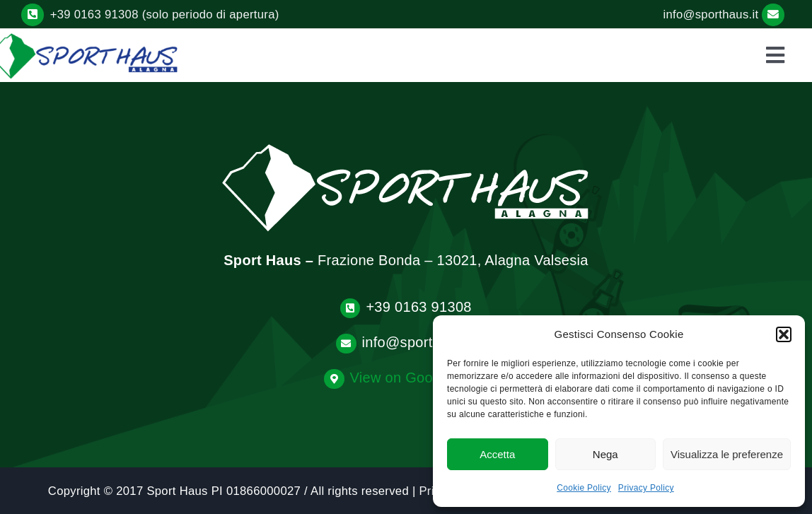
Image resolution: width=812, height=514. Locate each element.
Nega (605, 454)
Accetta (497, 454)
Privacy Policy (646, 488)
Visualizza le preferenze (727, 454)
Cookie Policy (584, 488)
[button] (784, 334)
